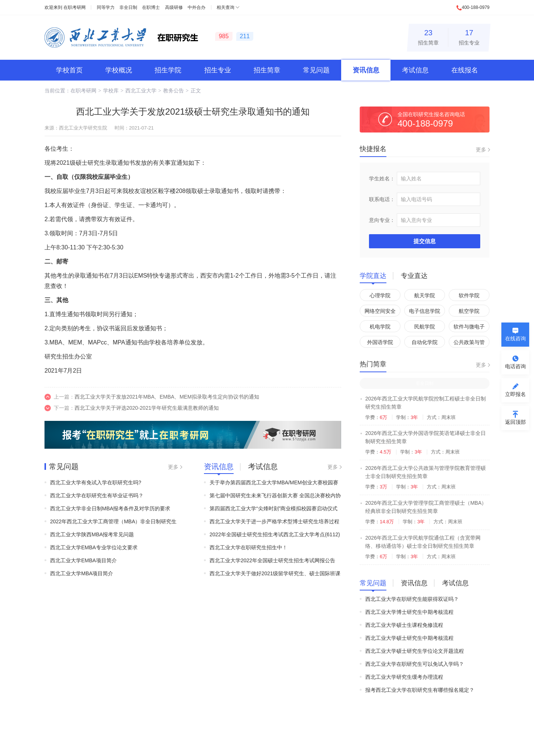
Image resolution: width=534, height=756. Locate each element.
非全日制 (128, 7)
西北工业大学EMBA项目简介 (83, 560)
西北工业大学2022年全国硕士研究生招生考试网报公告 (272, 560)
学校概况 (119, 70)
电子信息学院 (425, 311)
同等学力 (106, 7)
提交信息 (425, 241)
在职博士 (151, 7)
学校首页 (69, 70)
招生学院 (168, 70)
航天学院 (425, 295)
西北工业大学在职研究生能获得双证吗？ (412, 599)
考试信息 (415, 70)
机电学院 (380, 327)
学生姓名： (382, 179)
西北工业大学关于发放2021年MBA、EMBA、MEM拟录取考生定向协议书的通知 (167, 397)
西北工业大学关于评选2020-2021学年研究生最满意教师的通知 (147, 408)
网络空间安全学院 (380, 312)
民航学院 (425, 327)
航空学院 (469, 311)
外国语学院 (380, 342)
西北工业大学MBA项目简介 (82, 573)
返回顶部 (515, 422)
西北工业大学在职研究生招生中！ (248, 547)
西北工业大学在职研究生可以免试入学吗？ (415, 664)
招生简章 (428, 36)
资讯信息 (366, 70)
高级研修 (174, 7)
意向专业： (382, 220)
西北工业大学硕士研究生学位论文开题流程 (415, 651)
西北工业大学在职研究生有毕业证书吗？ (97, 495)
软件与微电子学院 (469, 328)
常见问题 (316, 70)
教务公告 (174, 91)
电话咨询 (515, 366)
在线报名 (465, 70)
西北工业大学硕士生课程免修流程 (404, 625)
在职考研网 (75, 7)
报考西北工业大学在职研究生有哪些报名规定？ (420, 690)
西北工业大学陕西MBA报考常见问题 (92, 534)
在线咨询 (515, 338)
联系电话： (382, 199)
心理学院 (380, 295)
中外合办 (197, 7)
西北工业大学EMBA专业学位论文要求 (94, 547)
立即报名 (515, 394)
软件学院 (469, 295)
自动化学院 (425, 342)
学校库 (111, 91)
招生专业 (469, 36)
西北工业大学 (141, 91)
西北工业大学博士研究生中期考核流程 (409, 612)
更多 (173, 467)
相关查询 (225, 7)
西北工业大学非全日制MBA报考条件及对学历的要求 (110, 508)
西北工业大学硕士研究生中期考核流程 (409, 638)
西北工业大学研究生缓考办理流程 (404, 677)
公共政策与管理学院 (469, 343)
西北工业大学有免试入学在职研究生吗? (96, 482)
